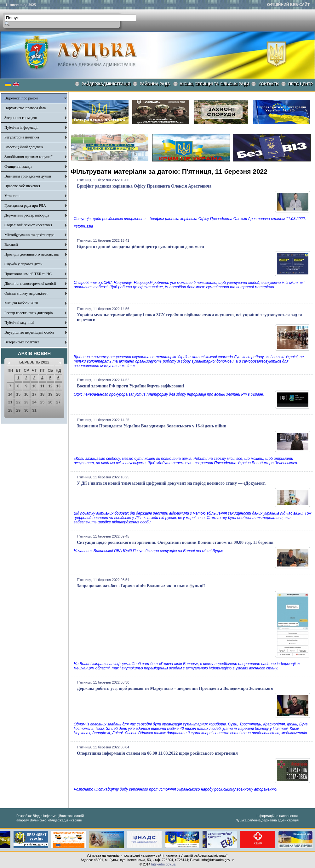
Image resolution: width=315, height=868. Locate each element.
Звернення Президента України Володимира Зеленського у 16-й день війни (152, 426)
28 (10, 410)
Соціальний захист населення (28, 225)
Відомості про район (21, 98)
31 (34, 410)
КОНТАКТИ (269, 84)
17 (34, 394)
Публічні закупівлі (19, 323)
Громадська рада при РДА (25, 206)
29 (18, 410)
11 (42, 386)
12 (50, 386)
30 (26, 410)
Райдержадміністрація (106, 84)
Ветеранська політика (22, 342)
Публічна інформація (21, 127)
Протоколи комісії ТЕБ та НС (28, 274)
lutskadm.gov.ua (163, 864)
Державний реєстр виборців (27, 215)
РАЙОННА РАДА (155, 84)
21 (10, 402)
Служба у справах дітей (23, 264)
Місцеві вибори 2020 (21, 303)
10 (34, 386)
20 (58, 394)
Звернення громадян (21, 118)
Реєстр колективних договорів (29, 313)
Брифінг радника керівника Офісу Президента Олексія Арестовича (144, 186)
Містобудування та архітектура (29, 235)
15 (18, 394)
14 (10, 394)
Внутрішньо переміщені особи (29, 332)
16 (26, 394)
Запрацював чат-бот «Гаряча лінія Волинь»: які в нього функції (141, 586)
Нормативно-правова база (25, 108)
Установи (12, 196)
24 (34, 402)
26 (50, 402)
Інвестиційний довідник (24, 147)
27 (58, 402)
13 (58, 386)
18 (42, 394)
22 (18, 402)
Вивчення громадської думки (28, 176)
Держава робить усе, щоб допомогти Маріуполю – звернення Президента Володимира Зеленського (175, 688)
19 (50, 394)
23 (26, 402)
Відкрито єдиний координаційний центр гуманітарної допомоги (140, 247)
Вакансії (11, 245)
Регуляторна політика (22, 137)
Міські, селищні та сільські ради (214, 84)
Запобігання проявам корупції (28, 157)
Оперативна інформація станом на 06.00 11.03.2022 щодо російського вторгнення (157, 753)
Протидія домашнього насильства (31, 254)
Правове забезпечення (22, 186)
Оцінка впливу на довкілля (26, 293)
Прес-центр (301, 84)
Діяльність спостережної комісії (30, 284)
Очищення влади (18, 166)
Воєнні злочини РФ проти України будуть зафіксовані (130, 386)
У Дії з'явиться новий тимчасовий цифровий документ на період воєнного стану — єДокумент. (171, 483)
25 (42, 402)
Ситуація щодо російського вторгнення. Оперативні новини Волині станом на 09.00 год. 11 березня (175, 542)
